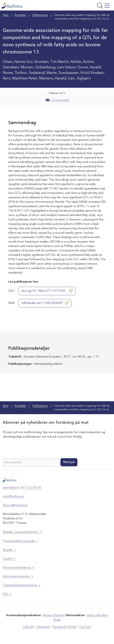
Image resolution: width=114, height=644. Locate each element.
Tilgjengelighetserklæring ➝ (21, 585)
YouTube (85, 627)
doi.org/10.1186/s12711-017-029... (47, 291)
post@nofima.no (14, 497)
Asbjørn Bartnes (53, 615)
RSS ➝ (7, 594)
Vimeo (72, 627)
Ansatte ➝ (9, 550)
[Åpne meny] (92, 6)
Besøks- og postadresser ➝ (22, 532)
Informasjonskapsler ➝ (18, 577)
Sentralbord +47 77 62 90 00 (22, 488)
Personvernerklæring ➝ (18, 568)
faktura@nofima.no (15, 505)
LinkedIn (29, 627)
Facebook (59, 627)
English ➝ (9, 559)
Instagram (43, 627)
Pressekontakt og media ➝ (20, 541)
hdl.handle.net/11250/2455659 (45, 303)
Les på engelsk (58, 100)
